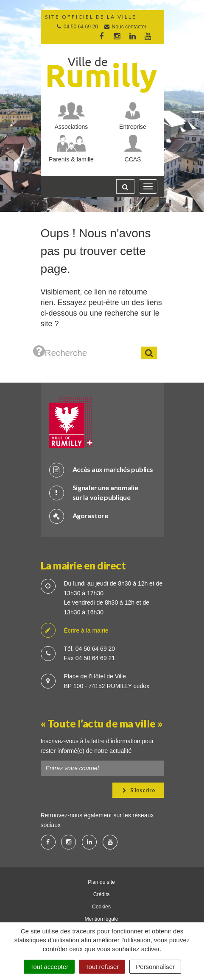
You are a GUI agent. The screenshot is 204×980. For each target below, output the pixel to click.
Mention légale (101, 919)
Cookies (101, 907)
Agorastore (79, 516)
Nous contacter (125, 27)
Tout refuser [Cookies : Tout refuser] (102, 967)
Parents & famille (71, 159)
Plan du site (101, 882)
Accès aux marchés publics (101, 470)
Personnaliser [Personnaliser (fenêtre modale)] (155, 967)
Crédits (102, 894)
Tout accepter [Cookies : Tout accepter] (49, 967)
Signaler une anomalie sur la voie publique (94, 492)
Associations (71, 127)
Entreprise (133, 127)
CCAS (133, 159)
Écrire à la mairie (75, 631)
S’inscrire (139, 790)
